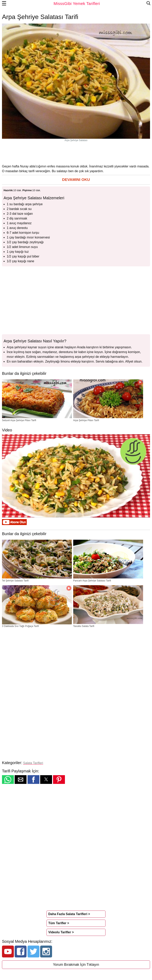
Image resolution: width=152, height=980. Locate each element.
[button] (76, 180)
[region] (76, 153)
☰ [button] (4, 4)
